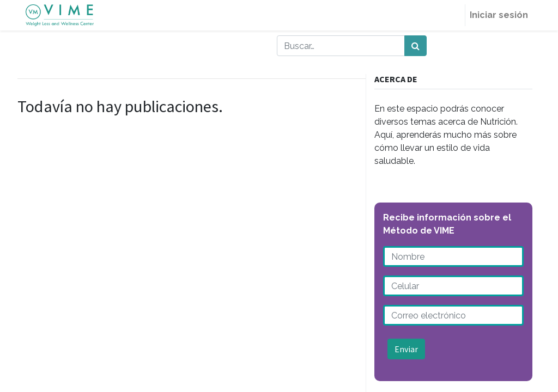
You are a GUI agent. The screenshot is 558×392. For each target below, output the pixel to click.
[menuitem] (452, 15)
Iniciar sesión (499, 15)
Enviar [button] (406, 349)
